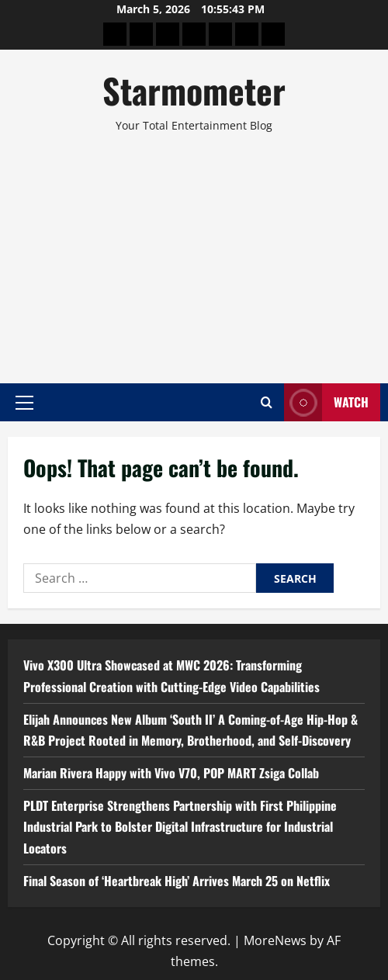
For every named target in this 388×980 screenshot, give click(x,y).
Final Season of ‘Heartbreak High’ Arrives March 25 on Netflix (177, 881)
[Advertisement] (194, 251)
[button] (24, 402)
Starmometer (194, 90)
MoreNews (275, 940)
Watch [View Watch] (326, 402)
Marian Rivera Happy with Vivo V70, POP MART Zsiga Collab (171, 773)
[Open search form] (267, 402)
